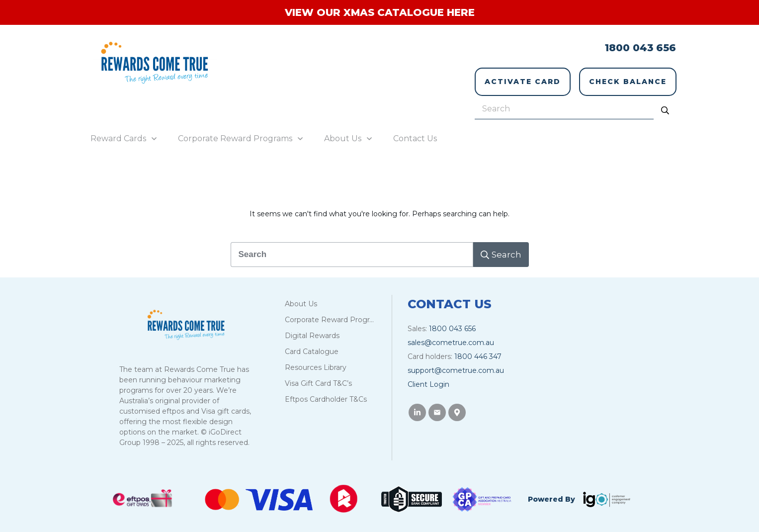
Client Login (428, 378)
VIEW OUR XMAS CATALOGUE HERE (380, 12)
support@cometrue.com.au (456, 364)
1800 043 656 (640, 48)
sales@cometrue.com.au (451, 337)
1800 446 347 (478, 351)
